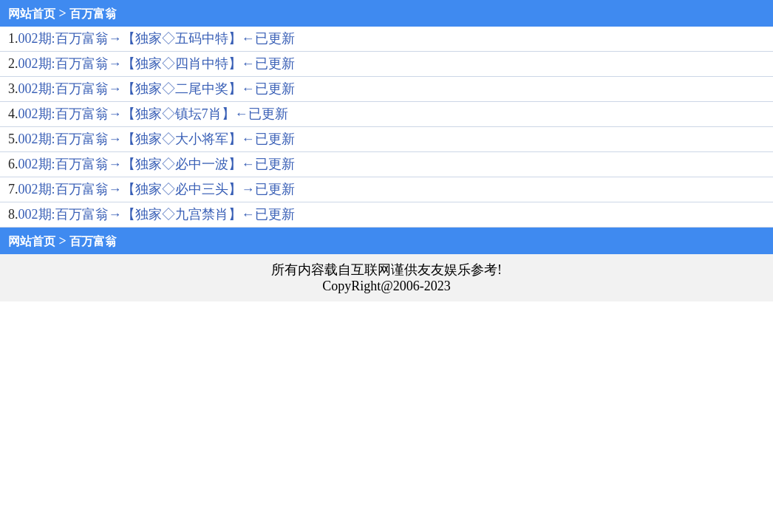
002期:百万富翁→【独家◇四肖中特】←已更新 (157, 64)
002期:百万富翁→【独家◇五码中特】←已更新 (157, 38)
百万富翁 (93, 14)
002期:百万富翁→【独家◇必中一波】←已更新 (157, 164)
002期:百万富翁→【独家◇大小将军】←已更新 (157, 139)
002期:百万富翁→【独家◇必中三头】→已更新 (157, 189)
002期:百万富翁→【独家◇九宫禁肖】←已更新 (157, 214)
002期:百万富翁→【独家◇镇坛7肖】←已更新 (153, 114)
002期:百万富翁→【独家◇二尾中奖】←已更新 (157, 89)
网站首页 (32, 14)
